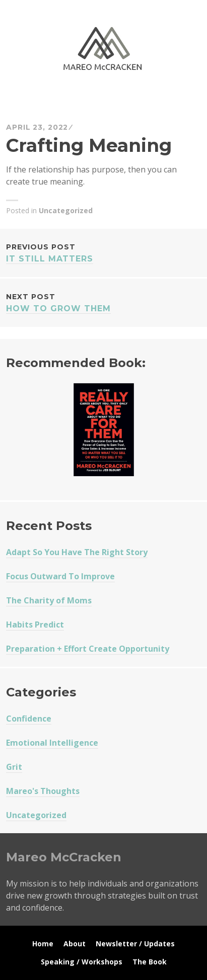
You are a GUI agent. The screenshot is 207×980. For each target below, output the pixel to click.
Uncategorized (66, 210)
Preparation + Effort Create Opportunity (88, 649)
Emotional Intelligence (52, 743)
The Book (150, 962)
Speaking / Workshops (82, 962)
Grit (14, 767)
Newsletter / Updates (135, 944)
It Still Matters (104, 252)
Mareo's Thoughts (43, 791)
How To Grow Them (104, 302)
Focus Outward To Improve (60, 576)
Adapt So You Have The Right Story (77, 552)
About (75, 944)
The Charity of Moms (49, 600)
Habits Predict (35, 625)
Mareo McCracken (77, 99)
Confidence (29, 719)
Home (43, 944)
